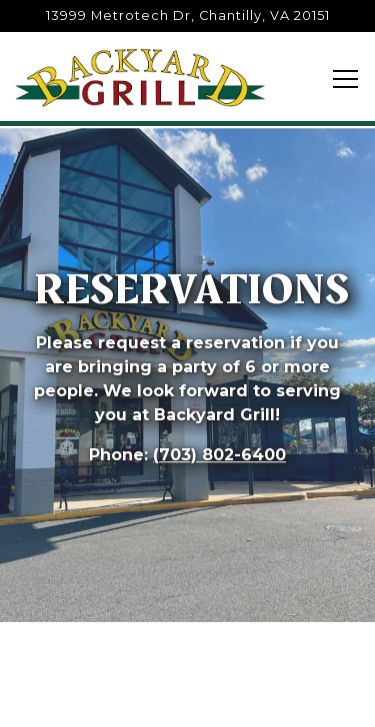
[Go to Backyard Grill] (187, 15)
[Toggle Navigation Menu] (345, 79)
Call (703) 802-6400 (188, 642)
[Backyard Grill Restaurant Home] (140, 76)
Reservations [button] (187, 698)
